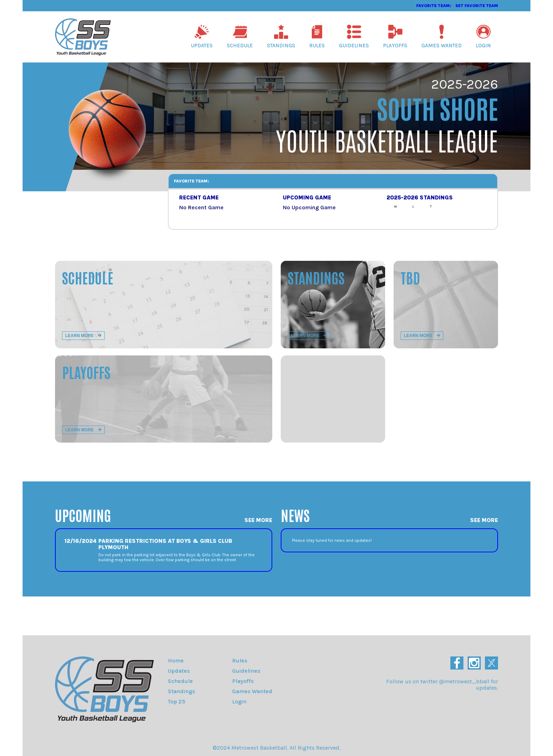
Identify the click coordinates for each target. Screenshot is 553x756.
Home (176, 661)
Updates (202, 37)
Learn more (83, 336)
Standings (281, 37)
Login (483, 37)
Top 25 (177, 701)
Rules (317, 37)
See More (258, 520)
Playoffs (395, 37)
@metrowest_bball (464, 681)
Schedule (240, 37)
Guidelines (354, 37)
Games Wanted (442, 37)
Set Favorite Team (477, 6)
